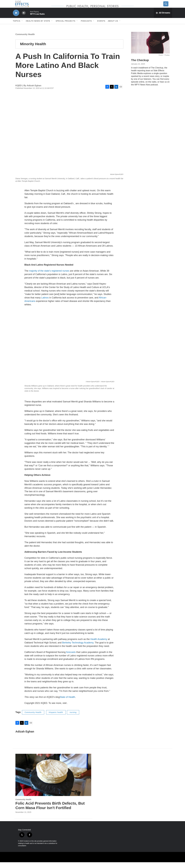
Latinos (45, 303)
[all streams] (163, 19)
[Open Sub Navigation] (22, 27)
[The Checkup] (150, 48)
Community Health (25, 40)
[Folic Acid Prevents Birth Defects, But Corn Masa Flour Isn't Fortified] (53, 781)
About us (113, 27)
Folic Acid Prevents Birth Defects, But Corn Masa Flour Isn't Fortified (50, 811)
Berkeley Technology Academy (78, 648)
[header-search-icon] (168, 7)
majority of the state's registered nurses (49, 277)
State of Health (68, 703)
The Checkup (140, 66)
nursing (73, 718)
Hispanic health (56, 718)
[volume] (24, 19)
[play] (16, 19)
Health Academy (99, 645)
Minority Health (33, 50)
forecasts (71, 658)
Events (101, 27)
